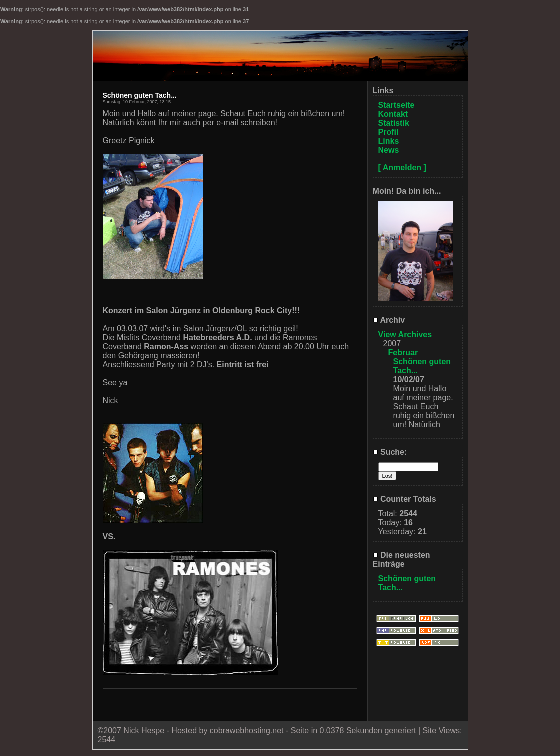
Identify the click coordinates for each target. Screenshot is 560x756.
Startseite (397, 105)
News (389, 150)
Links (389, 141)
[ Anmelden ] (402, 167)
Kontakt (393, 114)
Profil (389, 132)
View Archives (405, 334)
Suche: (390, 452)
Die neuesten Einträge (402, 560)
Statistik (394, 123)
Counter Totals (405, 499)
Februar (403, 352)
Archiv (389, 320)
